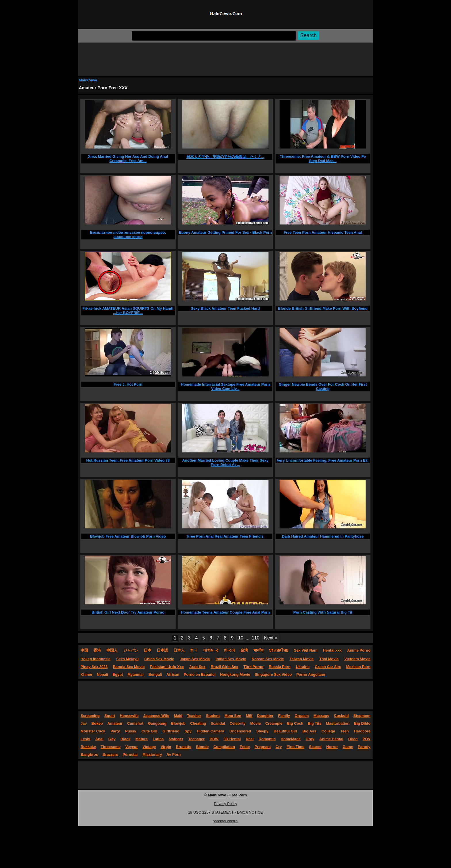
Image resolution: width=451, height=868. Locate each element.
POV (367, 739)
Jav (84, 723)
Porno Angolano (311, 674)
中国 (84, 650)
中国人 (112, 650)
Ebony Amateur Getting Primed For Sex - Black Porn (225, 232)
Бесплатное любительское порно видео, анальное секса (128, 235)
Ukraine (303, 667)
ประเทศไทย (279, 650)
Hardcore (362, 731)
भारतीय (258, 650)
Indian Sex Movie (231, 659)
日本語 (162, 650)
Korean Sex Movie (268, 659)
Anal (99, 739)
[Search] (214, 36)
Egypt (118, 674)
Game (348, 747)
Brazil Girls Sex (224, 667)
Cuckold (341, 716)
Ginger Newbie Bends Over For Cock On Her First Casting (323, 387)
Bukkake (88, 747)
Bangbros (89, 754)
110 (256, 638)
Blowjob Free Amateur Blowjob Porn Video (128, 536)
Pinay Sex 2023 (94, 667)
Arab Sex (197, 667)
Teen (344, 731)
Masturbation (338, 723)
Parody (364, 747)
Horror (332, 747)
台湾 (244, 650)
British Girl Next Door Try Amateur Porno (128, 612)
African (173, 674)
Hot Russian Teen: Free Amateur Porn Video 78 (128, 460)
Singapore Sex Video (273, 674)
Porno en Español (200, 674)
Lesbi (85, 739)
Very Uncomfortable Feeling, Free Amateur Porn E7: (323, 460)
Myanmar (136, 674)
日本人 (179, 650)
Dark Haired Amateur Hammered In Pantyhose (323, 536)
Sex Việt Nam (306, 650)
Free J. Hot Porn (128, 384)
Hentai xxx (332, 650)
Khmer (86, 674)
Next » (271, 638)
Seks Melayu (127, 659)
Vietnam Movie (357, 659)
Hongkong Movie (235, 674)
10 (241, 638)
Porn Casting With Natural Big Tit (323, 612)
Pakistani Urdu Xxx (167, 667)
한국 (194, 650)
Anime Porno (359, 650)
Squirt (110, 716)
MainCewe (88, 80)
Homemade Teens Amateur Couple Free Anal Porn (225, 612)
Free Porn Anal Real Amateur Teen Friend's (225, 536)
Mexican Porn (358, 667)
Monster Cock (93, 731)
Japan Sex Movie (195, 659)
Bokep (97, 723)
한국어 (229, 650)
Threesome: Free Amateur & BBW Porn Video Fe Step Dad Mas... (323, 159)
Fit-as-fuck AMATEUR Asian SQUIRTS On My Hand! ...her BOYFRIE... (128, 311)
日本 (148, 650)
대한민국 (211, 650)
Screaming (90, 716)
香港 (97, 650)
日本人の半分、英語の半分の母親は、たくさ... (225, 157)
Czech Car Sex (328, 667)
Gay (112, 739)
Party (115, 731)
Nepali (103, 674)
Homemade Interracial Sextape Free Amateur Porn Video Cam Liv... (225, 387)
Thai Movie (329, 659)
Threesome (111, 747)
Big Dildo (362, 723)
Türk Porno (253, 667)
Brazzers (110, 754)
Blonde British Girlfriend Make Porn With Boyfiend (323, 308)
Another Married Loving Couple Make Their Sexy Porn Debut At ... (225, 462)
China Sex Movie (159, 659)
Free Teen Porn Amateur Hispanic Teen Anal (323, 232)
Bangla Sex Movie (129, 667)
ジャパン (131, 650)
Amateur (115, 723)
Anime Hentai (331, 739)
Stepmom (362, 716)
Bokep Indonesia (95, 659)
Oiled (353, 739)
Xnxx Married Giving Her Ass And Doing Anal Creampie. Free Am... (128, 159)
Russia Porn (280, 667)
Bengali (155, 674)
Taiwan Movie (302, 659)
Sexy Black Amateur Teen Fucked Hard (225, 308)
